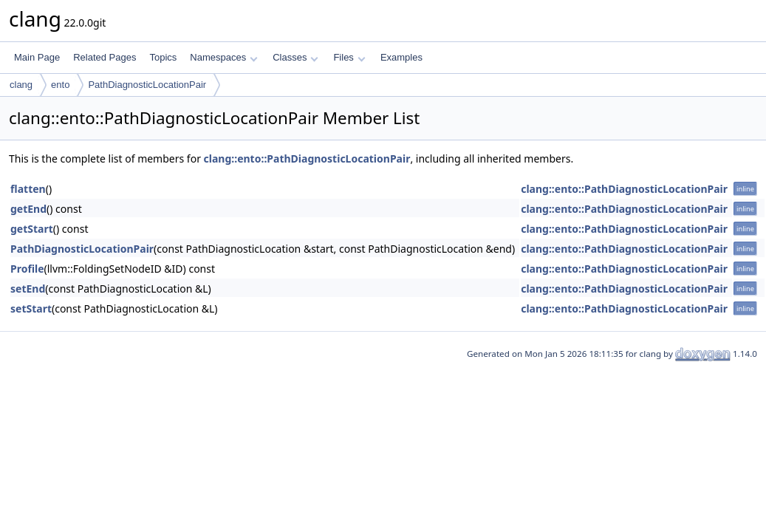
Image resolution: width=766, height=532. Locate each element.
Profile (27, 269)
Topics (163, 57)
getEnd (28, 209)
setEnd (28, 289)
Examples (401, 57)
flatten (28, 189)
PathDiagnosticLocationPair (147, 85)
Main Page (37, 57)
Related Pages (105, 57)
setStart (31, 308)
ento (60, 85)
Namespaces (223, 57)
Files (349, 57)
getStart (32, 229)
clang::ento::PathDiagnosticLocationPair (307, 158)
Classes (295, 57)
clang (21, 85)
